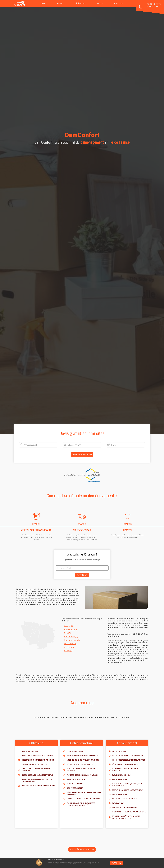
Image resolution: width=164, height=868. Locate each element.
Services (100, 3)
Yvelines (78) (69, 651)
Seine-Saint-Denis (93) (72, 640)
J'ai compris (116, 863)
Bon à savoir (119, 3)
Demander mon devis (82, 455)
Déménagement (81, 3)
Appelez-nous (154, 5)
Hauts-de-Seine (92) (71, 630)
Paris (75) (68, 633)
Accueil (43, 3)
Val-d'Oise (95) (69, 647)
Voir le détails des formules (82, 849)
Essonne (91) (69, 626)
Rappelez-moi (82, 575)
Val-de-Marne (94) (70, 644)
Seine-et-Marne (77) (71, 637)
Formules (61, 3)
